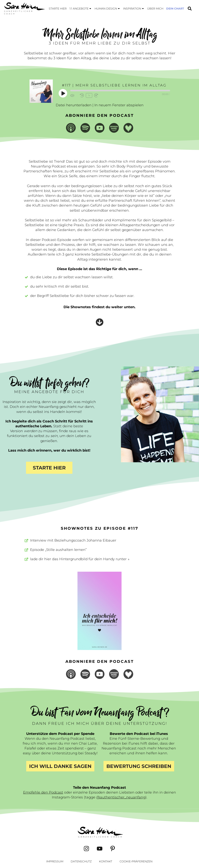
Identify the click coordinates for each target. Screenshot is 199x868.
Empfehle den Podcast (43, 792)
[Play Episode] (63, 93)
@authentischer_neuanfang (121, 797)
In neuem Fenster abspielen (119, 105)
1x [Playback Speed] (89, 95)
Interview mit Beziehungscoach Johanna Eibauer (73, 540)
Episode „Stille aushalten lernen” (58, 550)
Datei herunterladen (74, 105)
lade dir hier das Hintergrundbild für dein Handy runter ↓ (80, 559)
